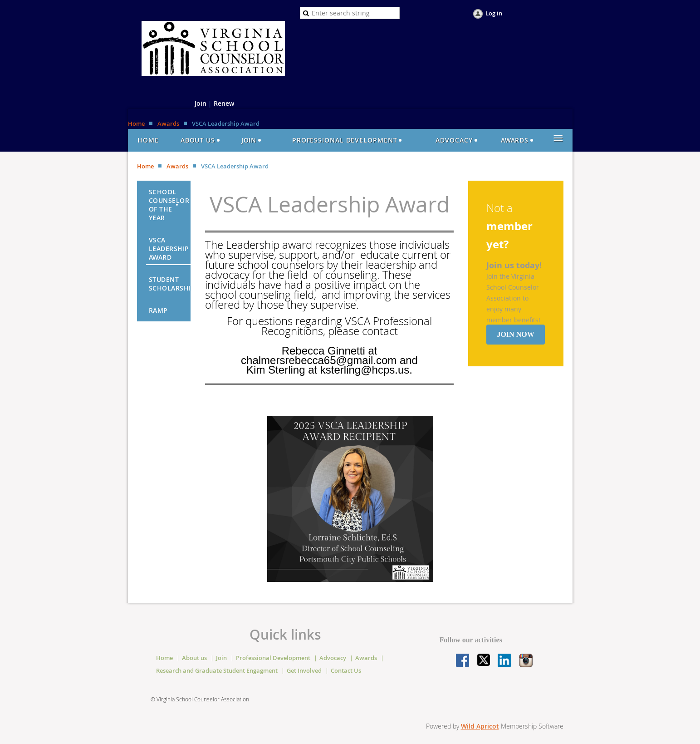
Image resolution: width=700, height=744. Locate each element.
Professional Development (273, 658)
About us (194, 658)
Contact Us (346, 670)
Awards (168, 123)
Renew (224, 103)
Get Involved (304, 670)
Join (201, 103)
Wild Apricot (480, 726)
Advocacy (333, 658)
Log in (494, 13)
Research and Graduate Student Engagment (217, 670)
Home (136, 123)
